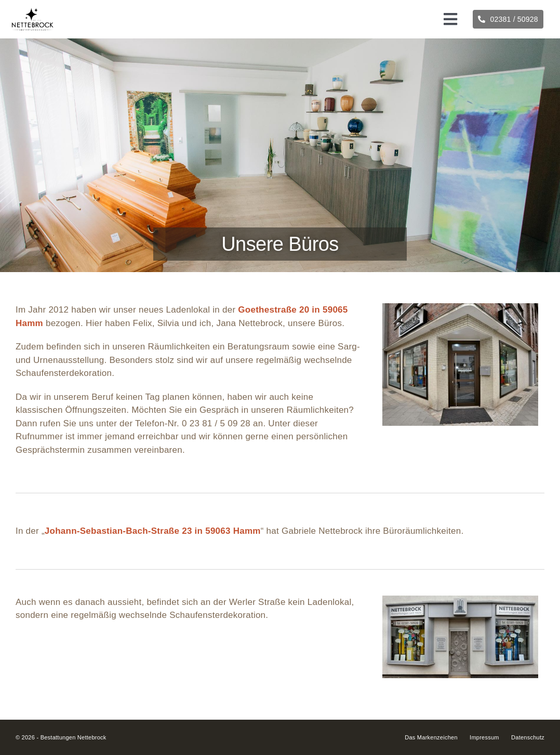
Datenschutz (528, 737)
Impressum (484, 737)
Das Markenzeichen (431, 737)
